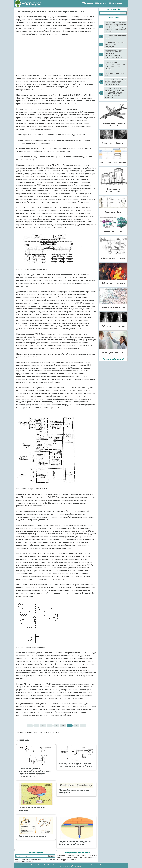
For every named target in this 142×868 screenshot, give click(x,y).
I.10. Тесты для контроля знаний (115, 37)
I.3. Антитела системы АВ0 (114, 74)
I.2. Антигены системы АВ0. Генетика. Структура (115, 44)
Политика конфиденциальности (110, 865)
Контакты (117, 3)
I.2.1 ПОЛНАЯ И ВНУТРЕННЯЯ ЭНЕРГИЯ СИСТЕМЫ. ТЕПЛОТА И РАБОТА (115, 65)
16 (63, 726)
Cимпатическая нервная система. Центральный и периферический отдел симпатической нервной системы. (116, 27)
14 (50, 726)
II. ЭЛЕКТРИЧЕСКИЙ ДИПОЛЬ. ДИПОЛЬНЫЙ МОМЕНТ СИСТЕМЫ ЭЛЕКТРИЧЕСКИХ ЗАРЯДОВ (115, 93)
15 (56, 726)
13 (43, 726)
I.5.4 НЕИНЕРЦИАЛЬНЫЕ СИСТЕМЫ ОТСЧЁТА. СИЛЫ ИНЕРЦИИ (116, 82)
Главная (89, 3)
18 (76, 726)
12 (36, 726)
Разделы (103, 3)
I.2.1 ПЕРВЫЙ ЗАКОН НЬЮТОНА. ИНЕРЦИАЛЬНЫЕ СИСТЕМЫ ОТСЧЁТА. (114, 54)
